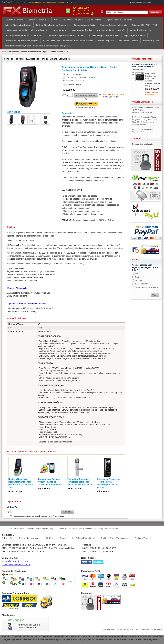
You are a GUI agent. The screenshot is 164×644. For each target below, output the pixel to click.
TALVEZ (139, 280)
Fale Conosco (157, 629)
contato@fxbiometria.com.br (15, 561)
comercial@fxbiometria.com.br (16, 564)
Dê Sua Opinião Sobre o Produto (81, 77)
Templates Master (111, 529)
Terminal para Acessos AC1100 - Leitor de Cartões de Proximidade (50, 482)
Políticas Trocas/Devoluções (114, 538)
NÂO (137, 277)
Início (4, 52)
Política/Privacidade (85, 538)
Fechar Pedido (64, 2)
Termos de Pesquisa (125, 629)
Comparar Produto (111, 97)
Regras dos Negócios (29, 538)
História (50, 538)
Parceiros (65, 538)
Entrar (75, 2)
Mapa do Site (109, 629)
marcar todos (139, 69)
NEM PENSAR (141, 284)
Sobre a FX (7, 538)
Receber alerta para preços (74, 80)
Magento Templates (93, 529)
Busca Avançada (142, 629)
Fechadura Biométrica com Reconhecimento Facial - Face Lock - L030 (80, 482)
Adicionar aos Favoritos (114, 94)
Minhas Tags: (13, 507)
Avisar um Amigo (74, 74)
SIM (137, 273)
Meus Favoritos (49, 2)
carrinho (139, 3)
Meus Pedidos (35, 2)
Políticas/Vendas (142, 538)
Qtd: (64, 95)
